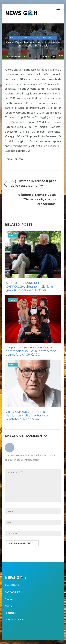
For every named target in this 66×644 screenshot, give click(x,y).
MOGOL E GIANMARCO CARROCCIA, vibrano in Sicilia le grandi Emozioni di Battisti (29, 287)
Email (11, 523)
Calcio (15, 38)
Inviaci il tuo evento (15, 619)
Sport (52, 38)
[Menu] (58, 8)
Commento (14, 472)
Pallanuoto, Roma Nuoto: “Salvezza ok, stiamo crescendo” (36, 199)
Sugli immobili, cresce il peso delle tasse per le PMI (34, 183)
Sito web (12, 534)
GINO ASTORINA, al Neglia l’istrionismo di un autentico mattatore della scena (27, 415)
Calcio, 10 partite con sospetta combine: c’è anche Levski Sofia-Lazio (33, 44)
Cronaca (9, 599)
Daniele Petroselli (17, 56)
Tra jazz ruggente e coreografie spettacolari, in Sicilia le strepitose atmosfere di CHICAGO (31, 351)
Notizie (42, 38)
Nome (11, 511)
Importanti (28, 38)
